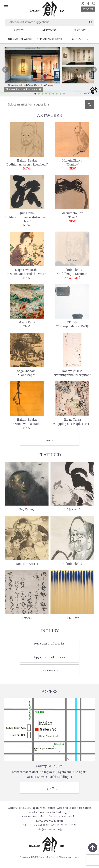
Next (94, 70)
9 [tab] (64, 94)
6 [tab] (53, 94)
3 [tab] (42, 94)
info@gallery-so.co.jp (49, 829)
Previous (5, 70)
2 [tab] (39, 94)
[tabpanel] (49, 70)
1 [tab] (35, 94)
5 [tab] (50, 94)
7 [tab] (57, 94)
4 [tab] (46, 94)
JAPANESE (88, 9)
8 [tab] (60, 94)
